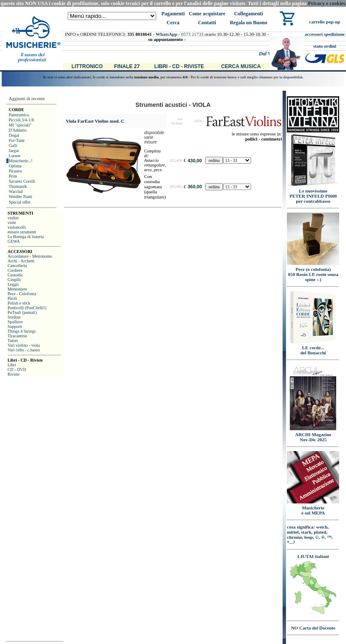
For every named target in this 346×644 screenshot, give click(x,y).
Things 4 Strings (22, 331)
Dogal (14, 135)
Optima (15, 166)
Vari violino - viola (24, 345)
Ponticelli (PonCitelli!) (27, 308)
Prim (13, 176)
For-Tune (17, 140)
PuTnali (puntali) (22, 312)
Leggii (13, 284)
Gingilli (14, 280)
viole (12, 223)
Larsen (15, 156)
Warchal (16, 191)
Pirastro (16, 171)
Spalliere (15, 322)
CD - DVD (17, 369)
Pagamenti (173, 14)
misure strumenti (22, 232)
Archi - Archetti (21, 261)
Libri (12, 365)
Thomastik (18, 186)
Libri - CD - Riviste (179, 66)
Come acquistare (207, 14)
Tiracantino (17, 336)
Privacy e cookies (327, 3)
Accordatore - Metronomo (30, 256)
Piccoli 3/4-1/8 (21, 120)
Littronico (87, 66)
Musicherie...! (21, 161)
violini (13, 218)
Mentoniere (17, 289)
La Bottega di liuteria (26, 237)
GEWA (14, 241)
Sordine (14, 317)
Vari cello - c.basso (24, 350)
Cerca (173, 23)
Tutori (13, 341)
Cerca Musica (241, 66)
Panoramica (19, 115)
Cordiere (15, 270)
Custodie (15, 275)
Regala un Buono (249, 23)
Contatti (207, 23)
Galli (13, 145)
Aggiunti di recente (27, 98)
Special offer (20, 202)
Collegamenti (249, 14)
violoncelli (17, 227)
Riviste (14, 374)
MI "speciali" (20, 125)
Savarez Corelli (22, 181)
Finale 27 (127, 66)
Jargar (14, 151)
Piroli (12, 298)
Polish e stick (19, 303)
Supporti (15, 326)
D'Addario (18, 130)
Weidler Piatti (21, 197)
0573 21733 (192, 34)
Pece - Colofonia (22, 294)
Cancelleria (17, 266)
